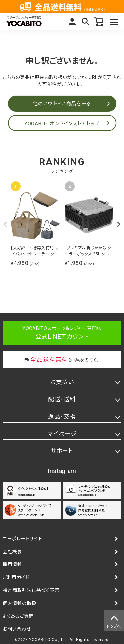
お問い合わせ (17, 629)
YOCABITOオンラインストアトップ (62, 124)
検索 (86, 22)
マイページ (72, 22)
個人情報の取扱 (20, 603)
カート (99, 22)
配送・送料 (62, 399)
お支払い (62, 382)
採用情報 (12, 564)
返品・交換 (62, 416)
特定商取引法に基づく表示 (31, 590)
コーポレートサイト (22, 539)
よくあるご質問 (18, 616)
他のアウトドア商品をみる (62, 104)
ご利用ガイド (16, 577)
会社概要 (12, 552)
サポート (62, 451)
